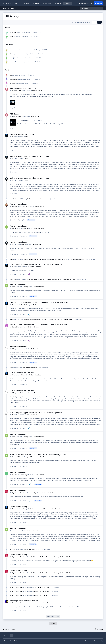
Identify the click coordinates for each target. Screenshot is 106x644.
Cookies (16, 641)
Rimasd (12, 54)
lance (11, 58)
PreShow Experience (35, 267)
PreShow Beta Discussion (42, 592)
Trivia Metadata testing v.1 (19, 507)
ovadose (12, 37)
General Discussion (43, 603)
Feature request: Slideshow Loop (22, 373)
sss (11, 62)
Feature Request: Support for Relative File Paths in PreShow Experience (45, 259)
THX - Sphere (14, 114)
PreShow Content (37, 91)
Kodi (27, 137)
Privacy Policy (8, 641)
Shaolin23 (13, 279)
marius (14, 475)
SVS (22, 267)
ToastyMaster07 (16, 91)
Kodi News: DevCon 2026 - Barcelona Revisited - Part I (29, 178)
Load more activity (53, 616)
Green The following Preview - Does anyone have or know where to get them (38, 454)
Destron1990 (14, 79)
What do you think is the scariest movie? (25, 601)
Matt (13, 137)
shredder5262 (16, 457)
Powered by (94, 641)
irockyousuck (14, 50)
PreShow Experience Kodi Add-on (37, 199)
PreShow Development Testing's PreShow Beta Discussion (47, 509)
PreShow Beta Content (41, 596)
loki (11, 75)
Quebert (14, 206)
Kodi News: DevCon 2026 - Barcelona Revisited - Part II (30, 156)
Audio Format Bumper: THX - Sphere (23, 88)
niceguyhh (13, 33)
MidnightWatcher (17, 603)
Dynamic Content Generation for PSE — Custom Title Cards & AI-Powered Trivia (51, 279)
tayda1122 (13, 199)
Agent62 (29, 457)
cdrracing (13, 83)
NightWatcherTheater (18, 493)
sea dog (26, 206)
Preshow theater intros (18, 204)
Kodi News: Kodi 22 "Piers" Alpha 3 (22, 134)
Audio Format (35, 116)
